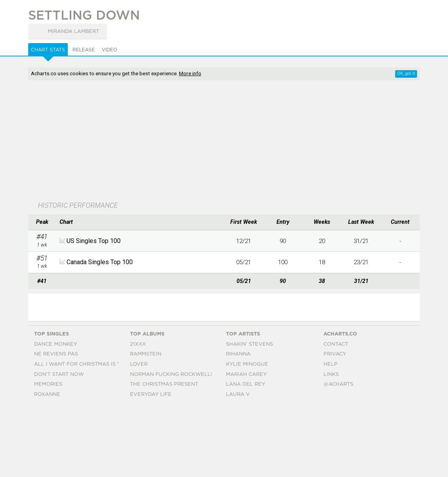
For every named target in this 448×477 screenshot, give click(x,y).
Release (84, 50)
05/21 (244, 262)
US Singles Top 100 (94, 241)
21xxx (138, 414)
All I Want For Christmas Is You (81, 434)
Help (331, 434)
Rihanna (238, 424)
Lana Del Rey (246, 454)
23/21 (361, 262)
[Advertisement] (199, 141)
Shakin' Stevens (249, 414)
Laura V (238, 464)
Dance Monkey (56, 414)
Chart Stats (48, 50)
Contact (336, 414)
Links (331, 444)
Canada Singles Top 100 (100, 262)
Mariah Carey (246, 444)
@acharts (338, 454)
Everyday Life (151, 464)
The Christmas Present (164, 454)
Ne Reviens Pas (56, 424)
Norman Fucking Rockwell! (171, 444)
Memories (48, 454)
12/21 (244, 241)
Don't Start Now (59, 444)
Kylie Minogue (247, 434)
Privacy (335, 424)
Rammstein (146, 424)
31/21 (361, 241)
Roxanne (47, 464)
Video (109, 50)
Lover (139, 434)
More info (190, 73)
